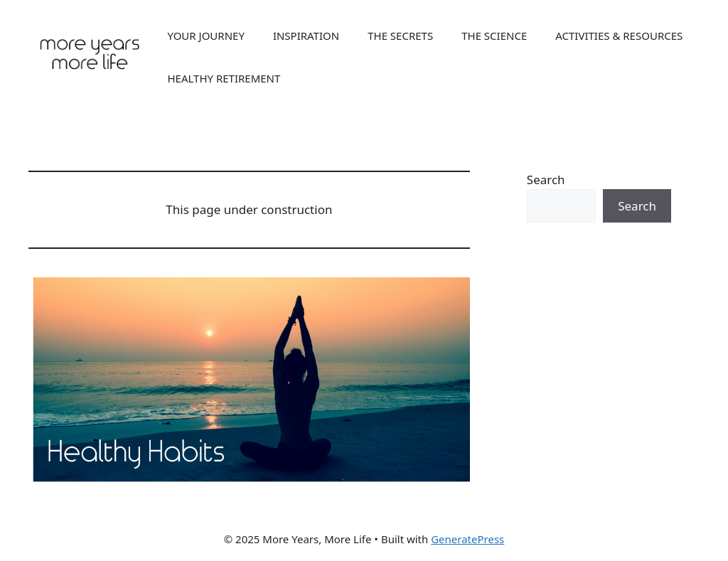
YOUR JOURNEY (205, 36)
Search (546, 180)
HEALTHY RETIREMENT (224, 78)
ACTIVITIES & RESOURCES (619, 36)
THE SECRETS (400, 36)
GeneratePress (467, 539)
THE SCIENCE (494, 36)
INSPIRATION (306, 36)
